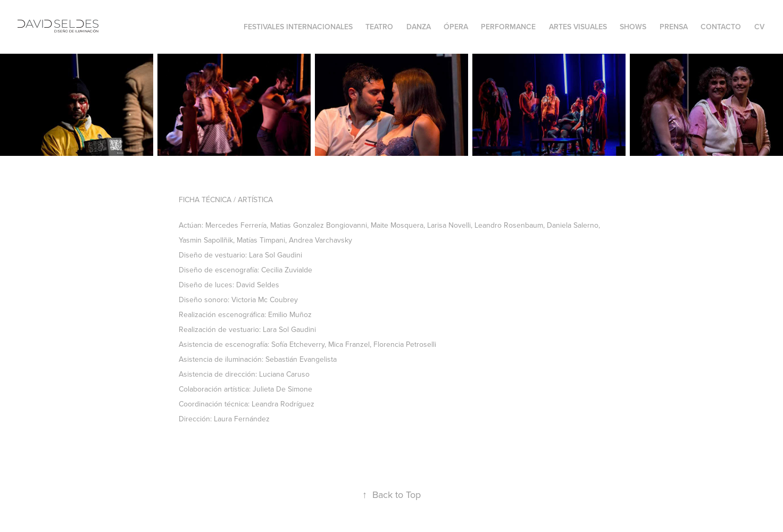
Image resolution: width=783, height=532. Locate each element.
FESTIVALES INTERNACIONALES (298, 27)
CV (759, 27)
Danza (419, 27)
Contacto (721, 27)
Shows (633, 27)
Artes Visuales (578, 27)
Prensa (674, 27)
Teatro (379, 27)
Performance (508, 27)
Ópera (456, 27)
